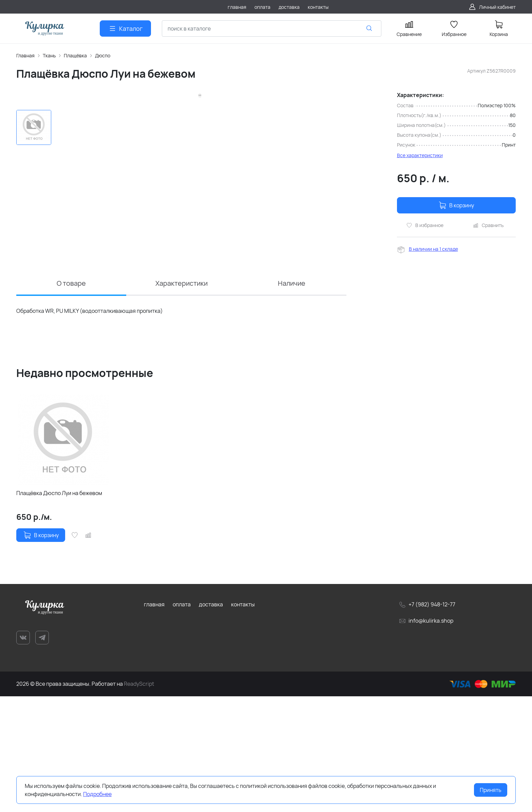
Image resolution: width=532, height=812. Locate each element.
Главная (25, 55)
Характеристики (182, 399)
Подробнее (97, 794)
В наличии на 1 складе (433, 249)
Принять (491, 790)
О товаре (71, 399)
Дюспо (103, 55)
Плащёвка (75, 55)
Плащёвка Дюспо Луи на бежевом (59, 609)
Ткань (49, 55)
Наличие (291, 399)
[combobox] (272, 29)
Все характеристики (420, 155)
